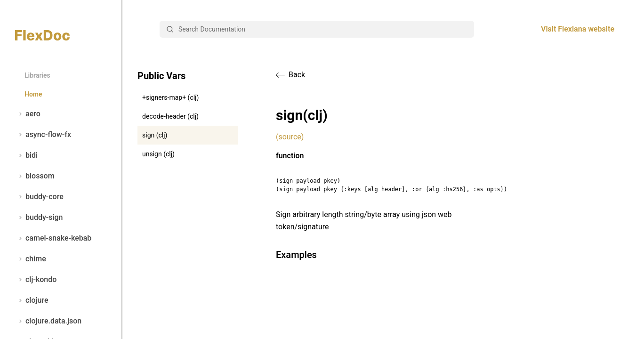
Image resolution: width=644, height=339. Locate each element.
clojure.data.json (48, 321)
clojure (32, 300)
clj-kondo (36, 280)
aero (28, 114)
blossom (35, 176)
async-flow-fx (43, 135)
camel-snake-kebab (53, 238)
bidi (26, 155)
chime (31, 259)
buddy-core (39, 197)
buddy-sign (39, 218)
